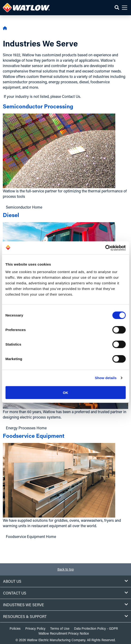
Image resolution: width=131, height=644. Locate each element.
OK (65, 392)
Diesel (11, 215)
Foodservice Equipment (34, 436)
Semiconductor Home (24, 207)
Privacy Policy (35, 628)
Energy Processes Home (26, 428)
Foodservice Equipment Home (31, 536)
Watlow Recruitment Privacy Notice (64, 633)
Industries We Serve (65, 605)
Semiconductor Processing (38, 106)
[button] (117, 8)
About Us (65, 581)
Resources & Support (65, 616)
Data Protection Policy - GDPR (96, 628)
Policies (15, 628)
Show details (106, 378)
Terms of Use (60, 628)
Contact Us (65, 593)
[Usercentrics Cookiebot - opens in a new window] (105, 248)
